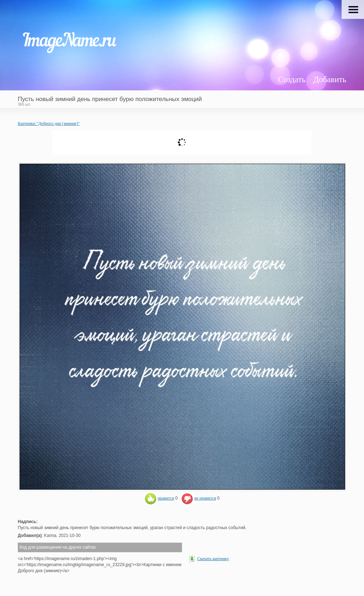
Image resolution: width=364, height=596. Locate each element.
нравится (159, 498)
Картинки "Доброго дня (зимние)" (49, 123)
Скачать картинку (213, 559)
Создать (292, 80)
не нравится (199, 498)
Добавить (330, 80)
